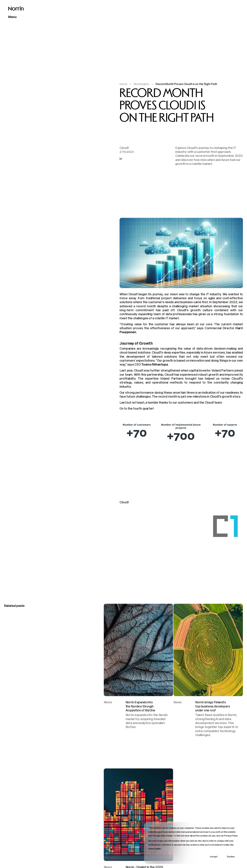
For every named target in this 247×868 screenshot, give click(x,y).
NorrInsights (141, 84)
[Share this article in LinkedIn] (121, 159)
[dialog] (193, 843)
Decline (231, 857)
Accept (214, 857)
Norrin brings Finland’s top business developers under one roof (213, 706)
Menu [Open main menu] (12, 17)
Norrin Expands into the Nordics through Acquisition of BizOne (140, 706)
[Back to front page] (16, 8)
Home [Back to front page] (123, 84)
